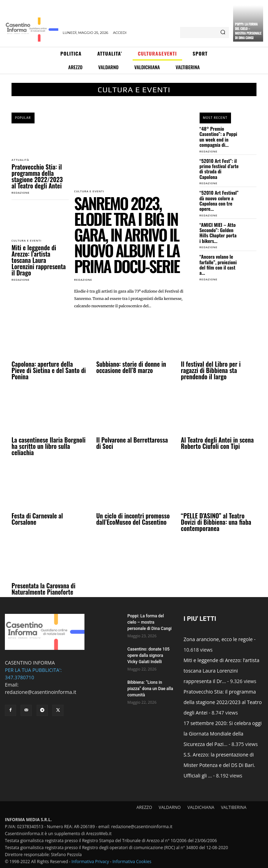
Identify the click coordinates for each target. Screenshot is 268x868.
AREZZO (144, 807)
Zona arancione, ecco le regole (218, 639)
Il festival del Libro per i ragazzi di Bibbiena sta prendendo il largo (211, 370)
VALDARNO (170, 807)
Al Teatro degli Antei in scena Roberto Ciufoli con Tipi (217, 443)
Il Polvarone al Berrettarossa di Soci (132, 443)
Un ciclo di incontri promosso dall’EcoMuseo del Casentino (133, 519)
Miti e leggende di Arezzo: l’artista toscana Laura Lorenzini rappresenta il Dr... (221, 671)
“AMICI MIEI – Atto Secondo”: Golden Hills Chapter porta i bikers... (218, 233)
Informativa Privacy (90, 862)
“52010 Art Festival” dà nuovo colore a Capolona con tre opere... (219, 200)
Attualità (20, 160)
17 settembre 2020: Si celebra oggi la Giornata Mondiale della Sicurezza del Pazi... (223, 734)
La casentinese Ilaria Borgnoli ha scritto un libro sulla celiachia (49, 446)
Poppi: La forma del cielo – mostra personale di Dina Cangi (248, 31)
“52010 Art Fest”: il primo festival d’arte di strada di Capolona (219, 169)
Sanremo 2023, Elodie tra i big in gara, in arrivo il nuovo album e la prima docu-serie (127, 234)
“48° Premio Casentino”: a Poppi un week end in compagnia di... (218, 137)
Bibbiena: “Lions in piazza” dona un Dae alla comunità (150, 689)
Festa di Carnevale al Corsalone (37, 519)
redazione (21, 193)
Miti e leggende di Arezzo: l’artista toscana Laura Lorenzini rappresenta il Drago (39, 260)
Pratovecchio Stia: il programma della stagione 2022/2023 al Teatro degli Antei (37, 176)
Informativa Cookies (132, 862)
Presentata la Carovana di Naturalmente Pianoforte (43, 589)
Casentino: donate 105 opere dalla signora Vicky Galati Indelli (148, 655)
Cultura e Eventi (27, 241)
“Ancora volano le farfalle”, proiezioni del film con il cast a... (218, 264)
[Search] (223, 33)
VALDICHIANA (201, 807)
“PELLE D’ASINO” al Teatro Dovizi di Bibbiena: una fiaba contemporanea (216, 522)
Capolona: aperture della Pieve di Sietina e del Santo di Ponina (49, 370)
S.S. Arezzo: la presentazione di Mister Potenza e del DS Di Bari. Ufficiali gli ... (219, 765)
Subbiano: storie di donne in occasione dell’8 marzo (131, 367)
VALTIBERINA (234, 807)
